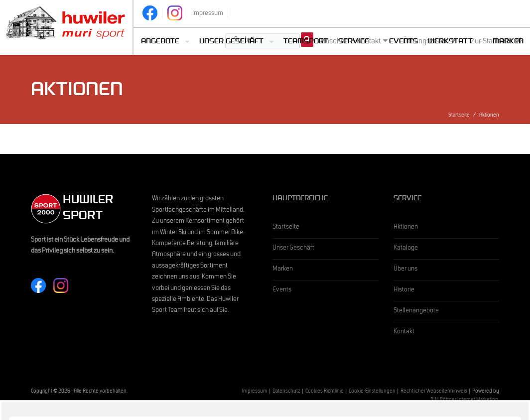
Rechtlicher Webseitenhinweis (434, 392)
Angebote (160, 42)
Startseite (459, 116)
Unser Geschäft (231, 42)
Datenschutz (286, 392)
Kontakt (404, 332)
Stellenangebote (416, 311)
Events (403, 42)
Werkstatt (450, 42)
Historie (404, 290)
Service (354, 42)
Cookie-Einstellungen (372, 392)
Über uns (405, 270)
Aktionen (406, 228)
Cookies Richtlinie (325, 392)
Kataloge (406, 249)
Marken (508, 42)
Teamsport (306, 42)
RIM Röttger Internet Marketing (464, 400)
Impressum (255, 392)
